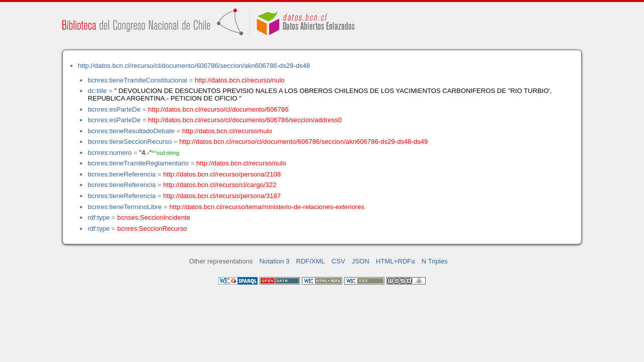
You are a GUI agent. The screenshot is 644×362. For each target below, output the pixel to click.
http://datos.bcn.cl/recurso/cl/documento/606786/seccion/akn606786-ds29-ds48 (194, 66)
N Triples (435, 261)
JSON (360, 261)
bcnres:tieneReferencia (122, 174)
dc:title (97, 91)
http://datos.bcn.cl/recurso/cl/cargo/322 (220, 185)
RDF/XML (310, 261)
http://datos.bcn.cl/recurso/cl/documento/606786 (218, 109)
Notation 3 (274, 261)
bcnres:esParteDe (114, 109)
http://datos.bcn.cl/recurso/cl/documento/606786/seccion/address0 (245, 120)
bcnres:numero (109, 153)
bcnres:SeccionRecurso (152, 229)
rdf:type (99, 217)
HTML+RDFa (395, 261)
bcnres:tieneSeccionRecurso (130, 142)
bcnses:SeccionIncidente (154, 217)
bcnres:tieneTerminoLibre (125, 207)
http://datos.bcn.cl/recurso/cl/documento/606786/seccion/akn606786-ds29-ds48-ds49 (303, 142)
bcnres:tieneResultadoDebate (131, 131)
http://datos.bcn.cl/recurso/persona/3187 (222, 196)
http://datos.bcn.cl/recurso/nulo (240, 80)
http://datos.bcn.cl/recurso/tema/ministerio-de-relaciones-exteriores (267, 207)
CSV (338, 261)
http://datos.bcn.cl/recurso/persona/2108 (222, 174)
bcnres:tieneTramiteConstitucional (137, 80)
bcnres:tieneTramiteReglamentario (138, 163)
